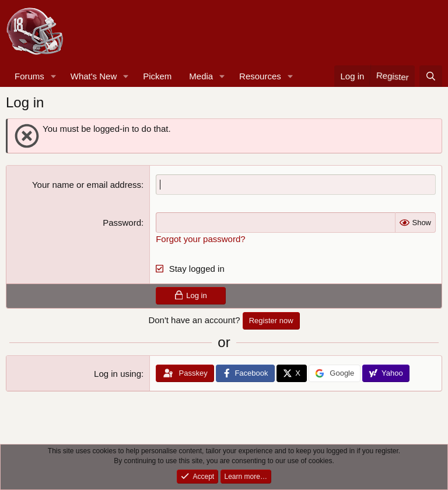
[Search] (431, 76)
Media (201, 76)
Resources (260, 76)
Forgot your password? (200, 239)
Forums (29, 76)
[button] (54, 76)
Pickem (157, 76)
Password (122, 223)
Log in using (118, 374)
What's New (94, 76)
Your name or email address (87, 185)
